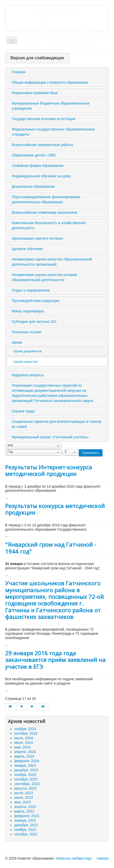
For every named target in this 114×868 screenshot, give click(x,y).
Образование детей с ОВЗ (34, 155)
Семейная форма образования (38, 166)
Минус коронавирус (28, 311)
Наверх (103, 858)
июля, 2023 (24, 793)
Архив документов (27, 351)
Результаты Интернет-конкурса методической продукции (49, 470)
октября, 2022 (26, 834)
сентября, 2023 (27, 784)
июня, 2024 (24, 743)
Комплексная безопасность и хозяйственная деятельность (49, 225)
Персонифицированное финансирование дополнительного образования (46, 199)
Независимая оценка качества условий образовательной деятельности (44, 277)
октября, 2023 (26, 779)
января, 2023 (25, 820)
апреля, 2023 (25, 807)
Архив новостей (25, 362)
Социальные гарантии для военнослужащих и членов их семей (56, 424)
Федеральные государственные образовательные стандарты (53, 132)
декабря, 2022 (26, 825)
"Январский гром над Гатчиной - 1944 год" (51, 548)
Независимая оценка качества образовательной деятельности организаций (52, 262)
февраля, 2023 (27, 816)
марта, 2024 (24, 756)
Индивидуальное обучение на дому (41, 176)
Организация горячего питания (37, 238)
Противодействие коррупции (36, 301)
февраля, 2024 (27, 761)
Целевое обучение (27, 249)
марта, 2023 (24, 811)
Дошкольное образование (33, 186)
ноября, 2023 (25, 775)
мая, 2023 (22, 802)
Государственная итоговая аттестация (43, 119)
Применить (91, 453)
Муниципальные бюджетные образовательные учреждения (51, 106)
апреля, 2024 (25, 752)
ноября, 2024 (25, 729)
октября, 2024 (26, 733)
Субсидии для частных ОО (34, 322)
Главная (19, 72)
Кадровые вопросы (28, 375)
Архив (17, 342)
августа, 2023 (25, 788)
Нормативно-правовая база (35, 93)
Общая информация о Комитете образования (50, 82)
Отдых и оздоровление (31, 290)
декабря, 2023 (26, 770)
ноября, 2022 (25, 830)
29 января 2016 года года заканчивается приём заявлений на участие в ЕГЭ (55, 660)
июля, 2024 (24, 738)
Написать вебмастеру (74, 858)
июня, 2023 (24, 798)
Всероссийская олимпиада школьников (44, 212)
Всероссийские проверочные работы (42, 145)
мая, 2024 (22, 747)
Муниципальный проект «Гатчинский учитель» (50, 437)
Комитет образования (57, 28)
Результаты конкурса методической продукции (55, 509)
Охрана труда (23, 411)
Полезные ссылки (26, 332)
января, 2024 (25, 765)
